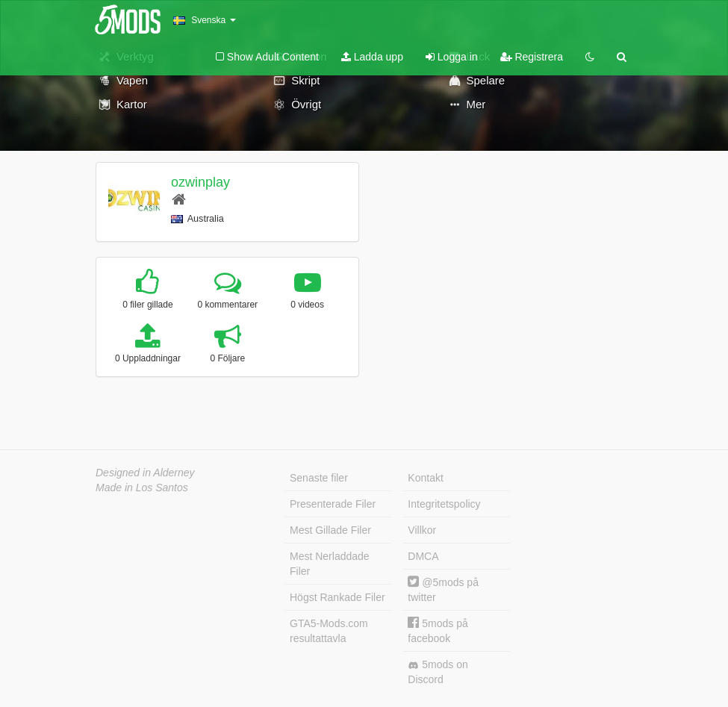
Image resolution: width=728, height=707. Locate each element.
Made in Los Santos (142, 488)
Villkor (422, 530)
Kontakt (425, 478)
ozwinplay (200, 182)
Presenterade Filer (333, 504)
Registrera (532, 57)
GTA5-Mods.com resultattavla (329, 631)
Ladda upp (372, 57)
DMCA (423, 556)
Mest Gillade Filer (330, 530)
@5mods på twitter (443, 589)
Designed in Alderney (145, 473)
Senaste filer (319, 478)
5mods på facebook (438, 630)
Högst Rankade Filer (337, 597)
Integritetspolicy (444, 504)
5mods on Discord (438, 672)
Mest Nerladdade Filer (330, 564)
